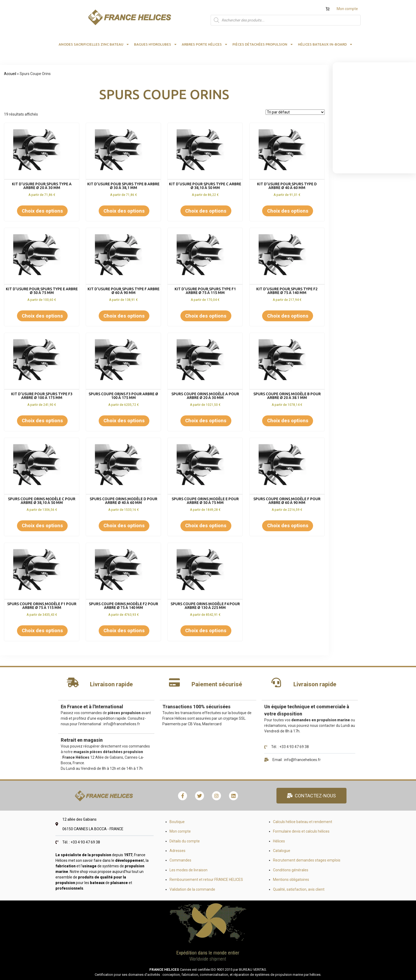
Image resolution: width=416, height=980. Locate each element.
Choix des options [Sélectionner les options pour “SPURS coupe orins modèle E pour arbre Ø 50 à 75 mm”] (206, 526)
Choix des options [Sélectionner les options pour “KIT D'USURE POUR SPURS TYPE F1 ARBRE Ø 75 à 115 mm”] (206, 316)
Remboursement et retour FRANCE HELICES (206, 880)
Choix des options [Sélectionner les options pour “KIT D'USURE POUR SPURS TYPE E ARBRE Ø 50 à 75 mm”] (42, 316)
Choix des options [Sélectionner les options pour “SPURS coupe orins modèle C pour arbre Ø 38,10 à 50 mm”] (42, 526)
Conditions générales (291, 870)
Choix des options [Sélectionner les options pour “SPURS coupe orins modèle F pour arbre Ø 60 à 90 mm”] (288, 526)
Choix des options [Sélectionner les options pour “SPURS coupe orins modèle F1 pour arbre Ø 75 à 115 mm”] (42, 630)
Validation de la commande (192, 889)
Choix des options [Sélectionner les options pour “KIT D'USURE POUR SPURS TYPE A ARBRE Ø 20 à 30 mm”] (42, 211)
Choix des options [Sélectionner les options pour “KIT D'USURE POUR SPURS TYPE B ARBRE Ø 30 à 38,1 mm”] (124, 211)
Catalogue (282, 851)
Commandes (180, 860)
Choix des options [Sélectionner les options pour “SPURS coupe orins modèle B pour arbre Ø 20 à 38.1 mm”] (288, 421)
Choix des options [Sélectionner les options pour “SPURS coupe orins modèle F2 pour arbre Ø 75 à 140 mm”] (124, 630)
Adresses (177, 851)
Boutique (177, 822)
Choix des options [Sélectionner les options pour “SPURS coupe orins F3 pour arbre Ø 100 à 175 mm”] (124, 421)
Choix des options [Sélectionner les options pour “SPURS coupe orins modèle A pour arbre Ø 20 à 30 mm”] (206, 421)
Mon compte (347, 9)
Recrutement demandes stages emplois (307, 860)
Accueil (10, 74)
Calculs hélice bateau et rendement (303, 822)
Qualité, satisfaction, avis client (299, 889)
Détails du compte (185, 841)
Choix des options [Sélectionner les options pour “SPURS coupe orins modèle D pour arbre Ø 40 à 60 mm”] (124, 526)
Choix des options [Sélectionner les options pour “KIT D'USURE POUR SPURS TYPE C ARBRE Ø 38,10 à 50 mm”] (206, 211)
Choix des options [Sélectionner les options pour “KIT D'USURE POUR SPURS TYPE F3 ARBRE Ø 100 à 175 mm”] (42, 421)
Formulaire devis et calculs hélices (301, 831)
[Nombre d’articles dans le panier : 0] (328, 9)
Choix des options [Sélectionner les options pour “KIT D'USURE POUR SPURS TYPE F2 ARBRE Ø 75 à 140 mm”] (288, 316)
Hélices (279, 841)
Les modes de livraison (188, 870)
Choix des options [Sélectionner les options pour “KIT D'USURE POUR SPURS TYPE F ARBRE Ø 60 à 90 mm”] (124, 316)
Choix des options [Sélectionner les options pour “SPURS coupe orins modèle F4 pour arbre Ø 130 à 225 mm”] (206, 630)
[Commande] (295, 112)
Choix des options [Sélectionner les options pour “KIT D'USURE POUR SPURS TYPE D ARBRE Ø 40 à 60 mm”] (288, 211)
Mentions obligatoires (291, 880)
